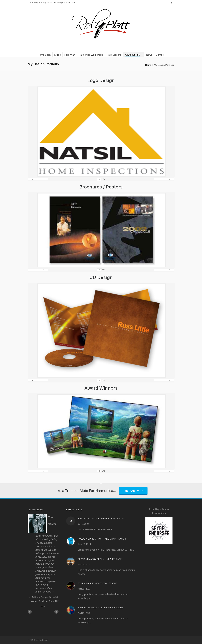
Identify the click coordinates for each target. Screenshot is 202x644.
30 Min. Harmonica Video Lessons (98, 583)
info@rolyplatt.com (65, 3)
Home (148, 65)
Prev (30, 612)
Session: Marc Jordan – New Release (100, 559)
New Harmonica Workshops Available (101, 608)
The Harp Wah (133, 491)
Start (42, 606)
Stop (44, 606)
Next (56, 612)
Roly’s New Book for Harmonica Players (102, 539)
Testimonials (36, 510)
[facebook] (172, 3)
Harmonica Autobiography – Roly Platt (102, 519)
